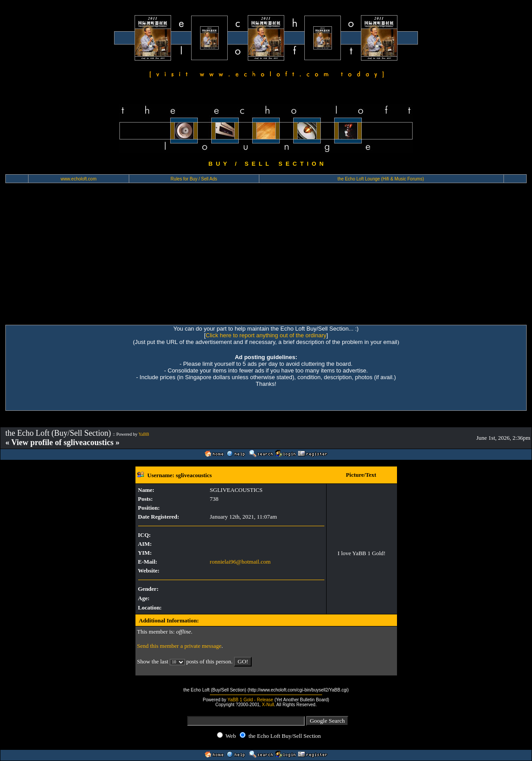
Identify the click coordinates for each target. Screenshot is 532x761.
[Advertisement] (266, 258)
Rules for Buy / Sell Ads (194, 179)
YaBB (144, 434)
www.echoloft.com (79, 179)
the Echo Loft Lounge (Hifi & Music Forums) (381, 179)
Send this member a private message (180, 646)
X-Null (268, 705)
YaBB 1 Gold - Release (250, 700)
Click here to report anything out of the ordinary (266, 335)
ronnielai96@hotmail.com (240, 562)
